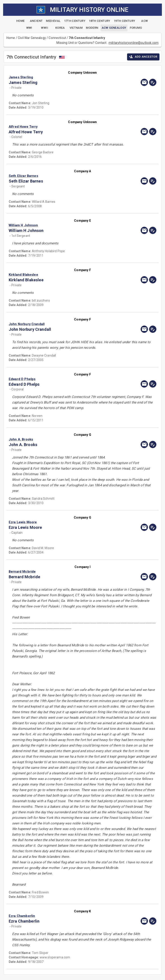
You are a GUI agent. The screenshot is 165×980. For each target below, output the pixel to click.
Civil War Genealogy (32, 38)
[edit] (153, 82)
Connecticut (57, 38)
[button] (60, 77)
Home (11, 38)
